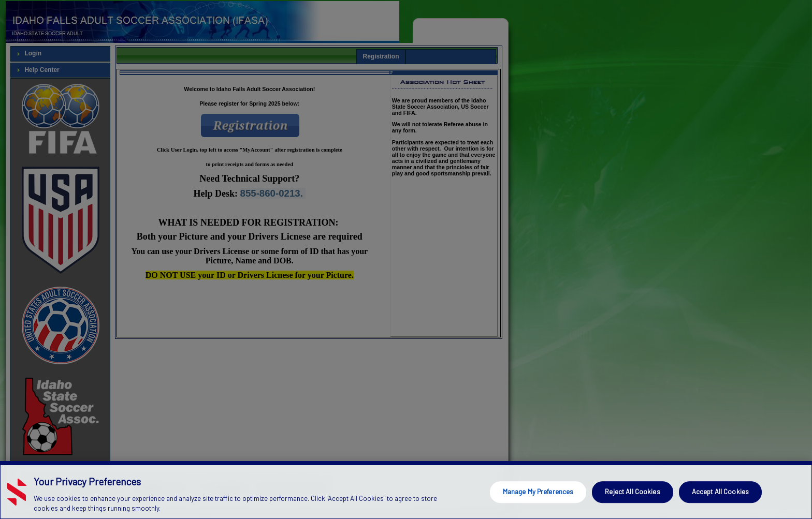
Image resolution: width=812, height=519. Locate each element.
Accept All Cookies (720, 492)
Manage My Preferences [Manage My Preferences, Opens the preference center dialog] (538, 492)
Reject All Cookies (632, 492)
